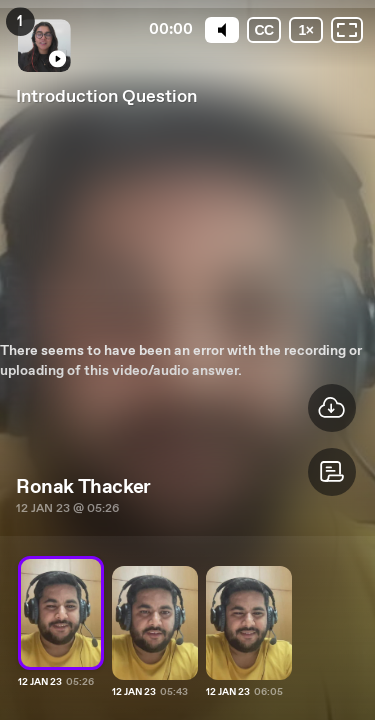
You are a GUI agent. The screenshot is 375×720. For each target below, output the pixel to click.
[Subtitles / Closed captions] (264, 30)
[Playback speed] (306, 30)
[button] (332, 472)
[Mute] (222, 30)
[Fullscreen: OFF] (347, 30)
